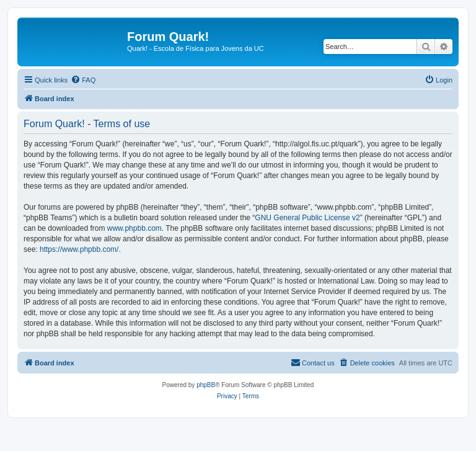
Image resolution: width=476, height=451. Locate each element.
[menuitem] (83, 80)
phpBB (206, 385)
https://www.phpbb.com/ (79, 249)
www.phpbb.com (134, 228)
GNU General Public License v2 (307, 218)
